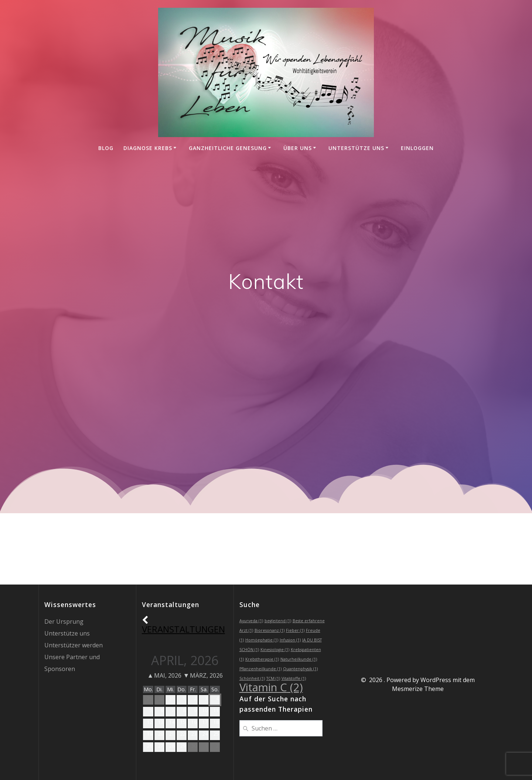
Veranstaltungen (183, 625)
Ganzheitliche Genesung (228, 148)
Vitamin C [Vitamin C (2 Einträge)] (271, 687)
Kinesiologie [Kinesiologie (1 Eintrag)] (275, 650)
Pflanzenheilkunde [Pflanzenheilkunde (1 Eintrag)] (260, 669)
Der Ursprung (64, 621)
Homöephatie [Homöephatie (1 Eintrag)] (262, 640)
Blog (106, 148)
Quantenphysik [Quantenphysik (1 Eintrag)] (300, 669)
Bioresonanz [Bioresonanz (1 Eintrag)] (270, 630)
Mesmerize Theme (418, 689)
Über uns (298, 148)
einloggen (417, 148)
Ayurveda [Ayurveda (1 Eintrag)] (251, 621)
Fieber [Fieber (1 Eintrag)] (295, 630)
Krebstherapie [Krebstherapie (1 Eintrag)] (262, 659)
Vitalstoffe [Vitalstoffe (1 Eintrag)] (294, 678)
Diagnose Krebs (148, 148)
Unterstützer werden (74, 645)
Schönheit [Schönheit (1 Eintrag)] (252, 678)
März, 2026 (204, 675)
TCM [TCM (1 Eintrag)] (273, 678)
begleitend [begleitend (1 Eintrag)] (278, 621)
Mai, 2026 (165, 675)
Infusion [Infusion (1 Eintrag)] (290, 640)
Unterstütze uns (356, 148)
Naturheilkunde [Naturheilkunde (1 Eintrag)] (299, 659)
